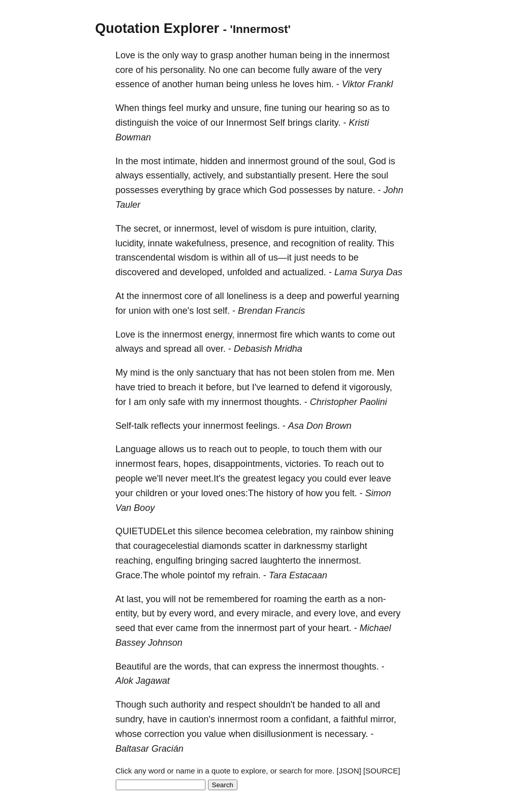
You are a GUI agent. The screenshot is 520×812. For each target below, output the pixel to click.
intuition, (332, 229)
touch (314, 449)
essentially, (168, 175)
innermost (370, 55)
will (170, 599)
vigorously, (371, 387)
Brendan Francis (271, 311)
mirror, (383, 719)
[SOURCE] (382, 771)
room (271, 719)
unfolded (245, 272)
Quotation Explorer (158, 28)
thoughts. (283, 402)
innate (160, 243)
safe (177, 402)
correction (165, 734)
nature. (361, 190)
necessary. (346, 734)
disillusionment (283, 734)
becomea (245, 531)
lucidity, (131, 243)
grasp (222, 55)
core (125, 70)
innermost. (340, 561)
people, (275, 449)
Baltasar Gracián (150, 749)
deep (297, 296)
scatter (258, 546)
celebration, (289, 531)
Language (136, 449)
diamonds (222, 546)
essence (133, 84)
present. (315, 175)
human (283, 55)
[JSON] (349, 771)
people (129, 478)
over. (216, 349)
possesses (137, 190)
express (265, 667)
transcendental (146, 257)
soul (380, 175)
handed (325, 705)
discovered (138, 272)
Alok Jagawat (143, 681)
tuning (294, 108)
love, (348, 613)
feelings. (263, 426)
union (140, 311)
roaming (290, 599)
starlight (351, 546)
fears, (170, 464)
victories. (303, 464)
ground (305, 161)
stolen (324, 373)
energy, (220, 335)
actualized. (304, 272)
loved (212, 493)
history (280, 493)
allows (171, 449)
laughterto (281, 561)
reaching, (134, 561)
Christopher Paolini (349, 402)
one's (183, 311)
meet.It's (208, 478)
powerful (344, 296)
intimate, (181, 161)
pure (303, 229)
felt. (350, 493)
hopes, (197, 464)
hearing (340, 108)
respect (241, 705)
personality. (183, 70)
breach (182, 387)
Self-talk (132, 426)
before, (220, 387)
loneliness (247, 296)
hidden (214, 161)
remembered (232, 599)
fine (272, 108)
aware (324, 70)
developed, (202, 272)
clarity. (328, 123)
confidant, (311, 719)
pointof (201, 575)
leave (380, 478)
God (377, 161)
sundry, (130, 719)
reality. (362, 243)
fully (301, 70)
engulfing (174, 561)
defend (325, 387)
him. (325, 84)
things (154, 108)
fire (286, 335)
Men (386, 373)
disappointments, (248, 464)
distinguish (137, 123)
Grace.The (137, 575)
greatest (259, 478)
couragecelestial (166, 546)
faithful (354, 719)
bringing (212, 561)
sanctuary (216, 373)
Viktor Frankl (368, 84)
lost (203, 311)
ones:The (245, 493)
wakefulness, (201, 243)
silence (209, 531)
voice (187, 123)
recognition (313, 243)
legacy (292, 478)
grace (230, 190)
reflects (166, 426)
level (229, 229)
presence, (250, 243)
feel (176, 108)
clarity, (364, 229)
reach (220, 449)
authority (188, 705)
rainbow (346, 531)
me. (367, 373)
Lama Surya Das (368, 272)
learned (284, 387)
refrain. (247, 575)
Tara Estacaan (298, 575)
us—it (280, 257)
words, (198, 667)
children (152, 493)
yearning (382, 296)
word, (205, 613)
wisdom (267, 229)
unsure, (247, 108)
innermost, (196, 229)
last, (135, 599)
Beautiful (133, 667)
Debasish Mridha (268, 349)
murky (199, 108)
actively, (209, 175)
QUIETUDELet (146, 531)
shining (379, 531)
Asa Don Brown (320, 426)
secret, (148, 229)
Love (126, 55)
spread (178, 349)
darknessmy (308, 546)
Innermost (247, 123)
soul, (357, 161)
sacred (244, 561)
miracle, (277, 613)
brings (300, 123)
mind (140, 373)
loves (303, 84)
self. (221, 311)
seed (126, 628)
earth (335, 599)
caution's (197, 719)
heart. (340, 628)
